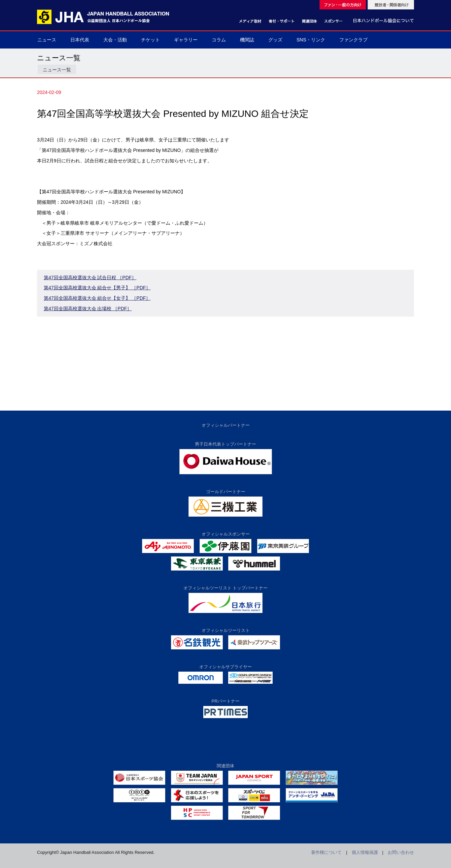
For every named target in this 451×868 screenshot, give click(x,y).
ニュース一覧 (57, 70)
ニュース (47, 40)
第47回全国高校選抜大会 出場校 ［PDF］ (88, 309)
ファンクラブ (353, 40)
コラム (219, 40)
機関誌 (247, 40)
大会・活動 (115, 40)
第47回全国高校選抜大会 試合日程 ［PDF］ (90, 278)
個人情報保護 (365, 852)
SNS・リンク (311, 40)
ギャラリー (186, 40)
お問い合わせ (401, 852)
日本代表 (80, 40)
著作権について (326, 852)
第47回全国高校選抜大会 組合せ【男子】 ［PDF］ (97, 288)
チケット (150, 40)
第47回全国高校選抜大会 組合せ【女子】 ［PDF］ (97, 298)
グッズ (275, 40)
